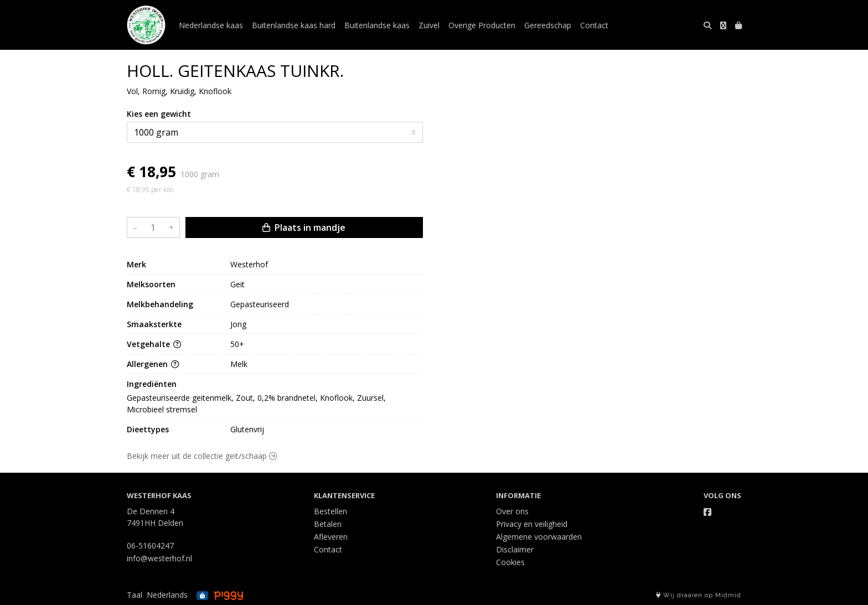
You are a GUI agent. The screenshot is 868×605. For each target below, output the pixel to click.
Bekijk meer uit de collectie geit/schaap (202, 456)
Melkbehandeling (160, 304)
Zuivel (429, 25)
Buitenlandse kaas (377, 25)
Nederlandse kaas (211, 25)
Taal (135, 595)
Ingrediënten (152, 384)
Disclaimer (515, 549)
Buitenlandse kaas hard (294, 25)
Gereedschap (548, 25)
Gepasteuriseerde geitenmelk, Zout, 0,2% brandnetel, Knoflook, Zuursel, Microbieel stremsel (257, 404)
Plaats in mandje (304, 227)
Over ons (512, 511)
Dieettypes (148, 429)
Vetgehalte (154, 344)
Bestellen (330, 511)
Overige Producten (482, 25)
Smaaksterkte (154, 324)
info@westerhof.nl (159, 558)
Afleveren (331, 537)
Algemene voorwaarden (539, 537)
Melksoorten (151, 284)
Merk (136, 264)
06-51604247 (150, 545)
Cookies (510, 562)
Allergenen (153, 364)
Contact (594, 25)
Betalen (328, 524)
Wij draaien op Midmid (699, 595)
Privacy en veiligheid (532, 524)
